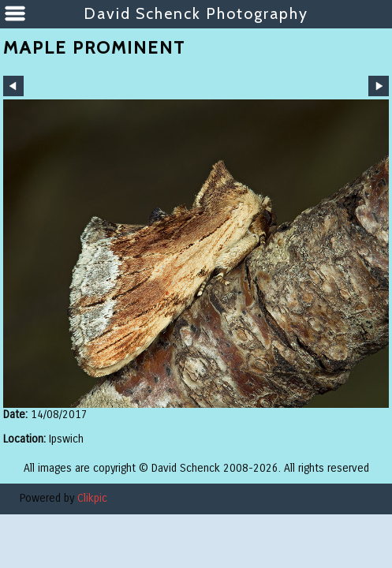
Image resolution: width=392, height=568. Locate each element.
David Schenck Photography (196, 13)
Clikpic (92, 498)
